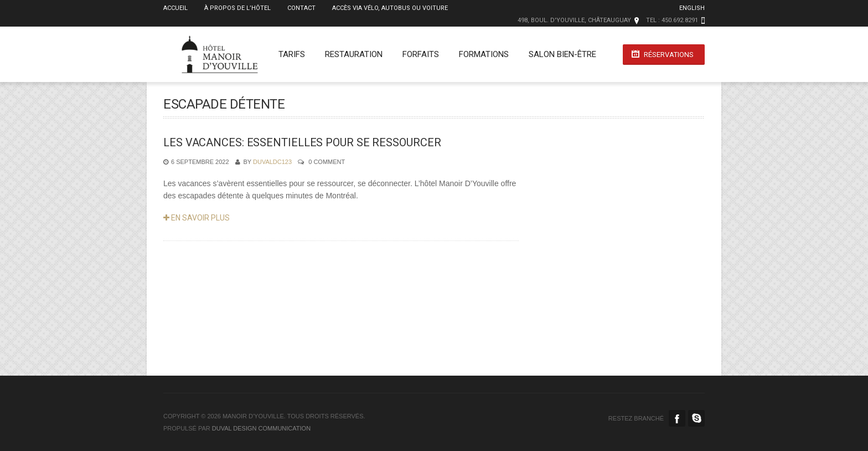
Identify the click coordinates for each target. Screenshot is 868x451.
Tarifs (292, 54)
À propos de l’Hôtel (237, 8)
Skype (696, 418)
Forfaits (421, 54)
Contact (301, 8)
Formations (484, 54)
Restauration (354, 54)
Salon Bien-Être (562, 54)
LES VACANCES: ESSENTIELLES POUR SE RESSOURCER (302, 142)
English (692, 8)
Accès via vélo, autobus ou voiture (390, 8)
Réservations (669, 55)
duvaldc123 (272, 162)
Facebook (677, 418)
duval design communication (261, 428)
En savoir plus (197, 218)
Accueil (175, 8)
